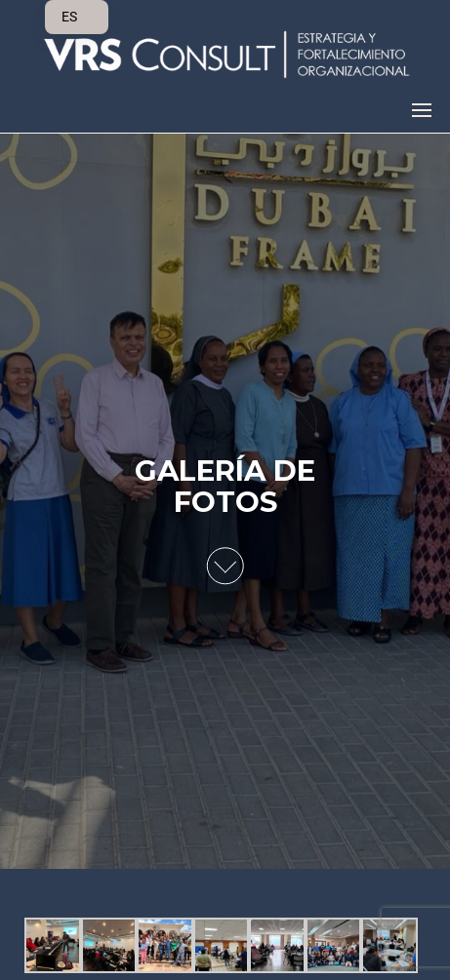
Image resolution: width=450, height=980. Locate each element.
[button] (422, 110)
